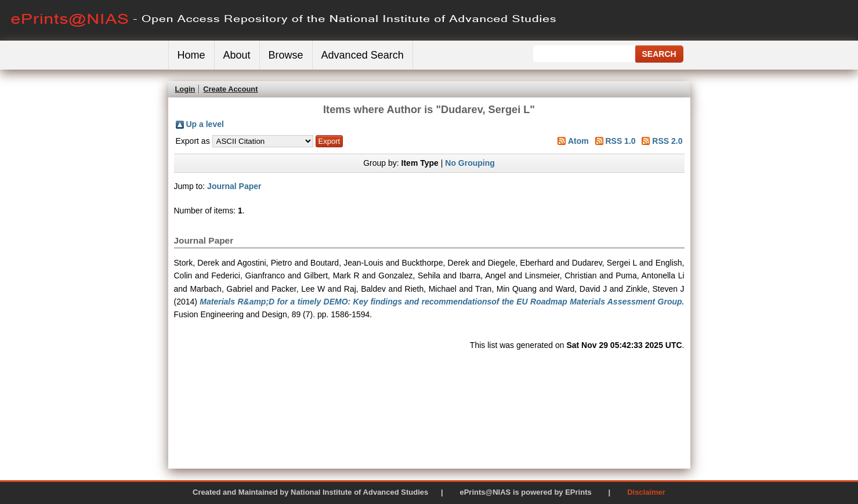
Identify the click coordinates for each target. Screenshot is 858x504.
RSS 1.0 (620, 141)
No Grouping (470, 163)
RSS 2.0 (667, 141)
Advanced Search (363, 55)
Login (185, 89)
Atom (578, 141)
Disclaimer (646, 492)
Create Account (230, 89)
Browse (286, 55)
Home (191, 55)
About (237, 55)
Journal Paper (234, 186)
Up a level (205, 124)
